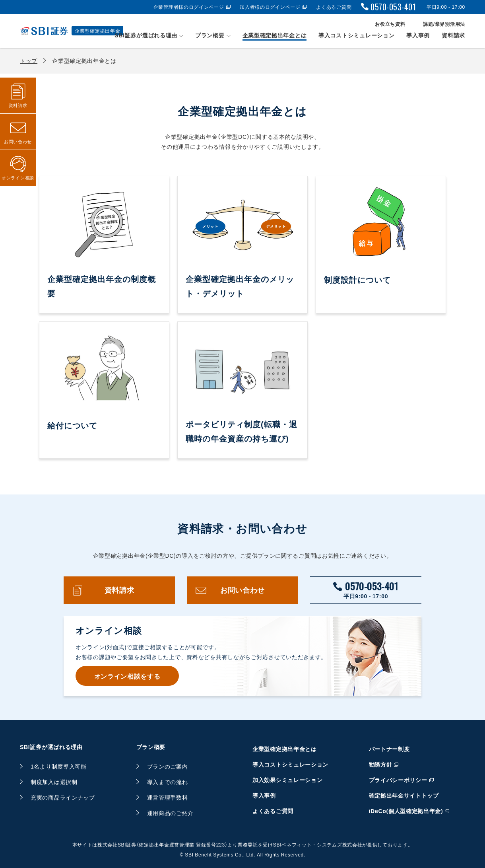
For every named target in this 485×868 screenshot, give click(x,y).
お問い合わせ (242, 590)
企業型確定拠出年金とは (275, 35)
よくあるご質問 (334, 7)
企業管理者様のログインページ (189, 7)
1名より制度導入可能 (59, 766)
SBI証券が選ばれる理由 (146, 35)
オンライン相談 (18, 178)
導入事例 (418, 35)
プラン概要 (210, 35)
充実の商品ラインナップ (63, 797)
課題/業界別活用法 (444, 24)
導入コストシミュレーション (356, 35)
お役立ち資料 (390, 24)
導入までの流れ (168, 782)
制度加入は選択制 (54, 782)
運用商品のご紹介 (171, 813)
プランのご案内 (168, 766)
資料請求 (453, 35)
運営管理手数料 (168, 797)
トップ (29, 60)
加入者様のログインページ (270, 7)
